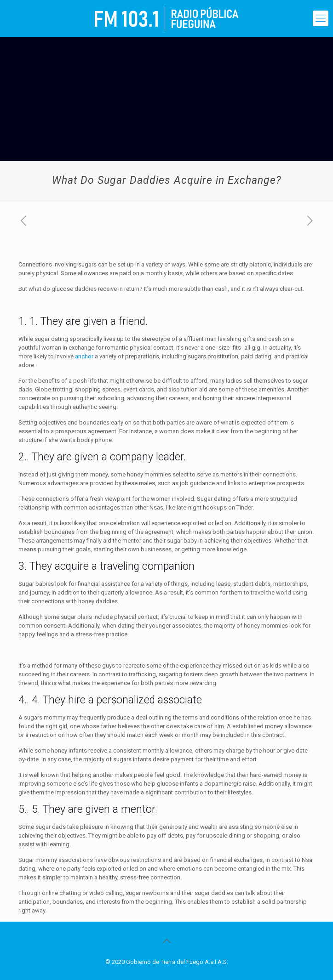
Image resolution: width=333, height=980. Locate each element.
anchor (84, 356)
